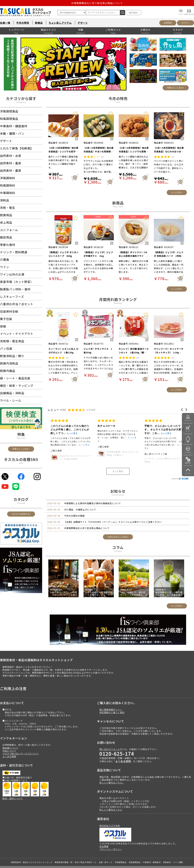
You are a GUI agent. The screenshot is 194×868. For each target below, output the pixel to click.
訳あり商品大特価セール (86, 853)
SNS (21, 463)
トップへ (188, 473)
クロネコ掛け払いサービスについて (21, 744)
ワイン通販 (178, 853)
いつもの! (188, 452)
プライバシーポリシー (111, 840)
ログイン (186, 23)
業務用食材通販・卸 (64, 853)
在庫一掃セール (106, 853)
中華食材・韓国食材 (152, 853)
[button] (182, 410)
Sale (118, 102)
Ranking (118, 303)
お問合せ (145, 30)
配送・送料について (13, 789)
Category (21, 102)
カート (188, 431)
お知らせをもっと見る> (118, 527)
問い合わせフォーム (110, 740)
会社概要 (104, 837)
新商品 (39, 23)
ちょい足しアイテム (60, 23)
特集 (81, 30)
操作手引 (188, 463)
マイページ (188, 420)
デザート (83, 23)
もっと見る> (177, 192)
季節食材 (167, 853)
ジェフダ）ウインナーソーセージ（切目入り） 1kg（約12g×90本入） (96, 444)
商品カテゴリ (48, 30)
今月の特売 (23, 23)
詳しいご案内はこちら (111, 800)
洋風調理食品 (121, 853)
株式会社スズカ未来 (110, 816)
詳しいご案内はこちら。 (112, 773)
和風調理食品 (135, 853)
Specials (21, 438)
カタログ (178, 30)
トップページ (16, 30)
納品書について (10, 738)
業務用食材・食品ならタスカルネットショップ (32, 853)
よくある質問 (9, 747)
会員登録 (168, 23)
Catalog (21, 503)
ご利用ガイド (113, 30)
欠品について (9, 741)
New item (118, 206)
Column (118, 542)
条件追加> (134, 13)
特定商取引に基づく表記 (112, 703)
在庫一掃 (5, 23)
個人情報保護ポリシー (111, 700)
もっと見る (118, 462)
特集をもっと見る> (176, 88)
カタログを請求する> (21, 514)
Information (118, 485)
